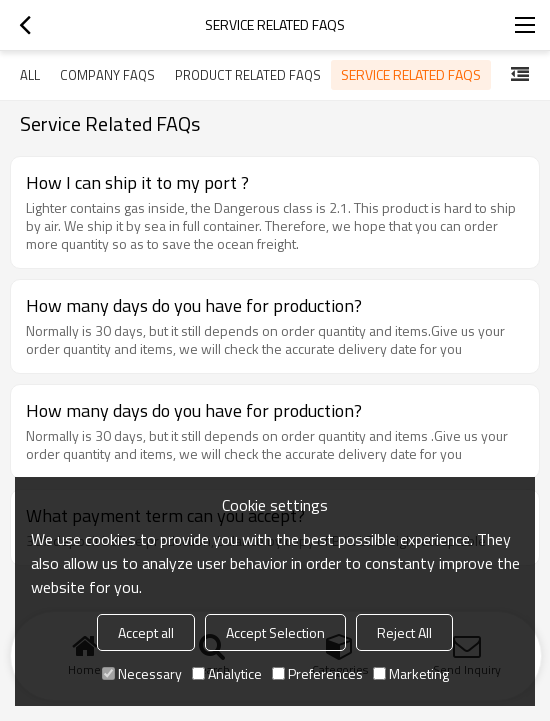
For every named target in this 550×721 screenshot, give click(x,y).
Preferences (317, 673)
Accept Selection (275, 632)
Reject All (404, 632)
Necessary (142, 673)
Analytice (227, 673)
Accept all (146, 632)
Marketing (411, 673)
